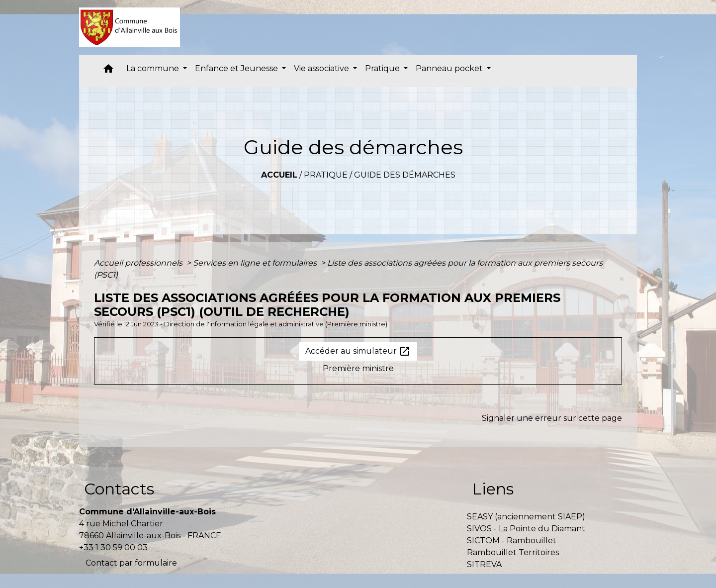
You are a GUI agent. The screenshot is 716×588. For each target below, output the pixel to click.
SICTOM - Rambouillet (512, 540)
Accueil (279, 175)
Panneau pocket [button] (450, 68)
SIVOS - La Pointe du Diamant (526, 529)
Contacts (119, 489)
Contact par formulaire (131, 563)
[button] (108, 71)
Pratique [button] (383, 68)
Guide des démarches (405, 175)
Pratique (326, 175)
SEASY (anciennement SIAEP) (526, 517)
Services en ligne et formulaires (256, 263)
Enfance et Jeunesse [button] (237, 68)
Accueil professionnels (139, 263)
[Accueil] (130, 27)
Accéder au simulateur (358, 351)
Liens (493, 489)
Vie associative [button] (322, 68)
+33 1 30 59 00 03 (113, 547)
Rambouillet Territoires (513, 552)
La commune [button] (154, 68)
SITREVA (484, 564)
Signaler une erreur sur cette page (552, 418)
